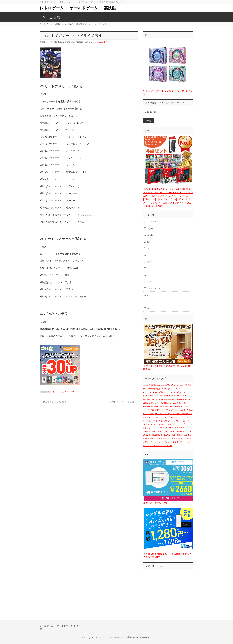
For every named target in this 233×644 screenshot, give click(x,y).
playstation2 (100, 42)
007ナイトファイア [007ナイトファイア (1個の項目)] (173, 389)
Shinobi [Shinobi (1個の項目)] (156, 428)
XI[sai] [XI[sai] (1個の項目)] (179, 431)
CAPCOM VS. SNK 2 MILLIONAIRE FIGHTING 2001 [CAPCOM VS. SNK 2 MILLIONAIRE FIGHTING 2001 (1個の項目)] (164, 396)
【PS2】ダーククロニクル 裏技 (123, 402)
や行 (149, 295)
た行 (149, 262)
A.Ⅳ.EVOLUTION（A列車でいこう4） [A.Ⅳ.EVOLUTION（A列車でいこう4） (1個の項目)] (158, 392)
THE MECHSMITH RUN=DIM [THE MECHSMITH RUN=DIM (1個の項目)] (170, 428)
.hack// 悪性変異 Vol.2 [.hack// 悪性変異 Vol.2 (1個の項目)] (152, 385)
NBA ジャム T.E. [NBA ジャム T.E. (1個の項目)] (161, 414)
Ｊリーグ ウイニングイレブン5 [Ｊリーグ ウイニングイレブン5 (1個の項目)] (161, 442)
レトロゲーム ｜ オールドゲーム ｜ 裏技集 (78, 8)
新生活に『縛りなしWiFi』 (157, 503)
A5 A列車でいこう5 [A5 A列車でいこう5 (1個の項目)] (182, 392)
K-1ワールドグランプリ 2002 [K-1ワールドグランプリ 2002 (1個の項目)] (167, 410)
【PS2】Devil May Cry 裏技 (53, 402)
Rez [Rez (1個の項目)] (173, 417)
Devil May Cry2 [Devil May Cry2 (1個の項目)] (152, 399)
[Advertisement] (168, 591)
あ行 (149, 242)
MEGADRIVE (153, 222)
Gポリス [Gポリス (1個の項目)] (182, 403)
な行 (149, 268)
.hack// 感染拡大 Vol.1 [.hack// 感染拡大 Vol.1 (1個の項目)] (169, 385)
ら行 (149, 302)
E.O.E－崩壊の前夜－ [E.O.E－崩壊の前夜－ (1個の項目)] (167, 399)
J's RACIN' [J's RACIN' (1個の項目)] (176, 406)
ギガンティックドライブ (63, 392)
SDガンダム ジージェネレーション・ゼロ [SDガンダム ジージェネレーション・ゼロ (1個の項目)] (160, 424)
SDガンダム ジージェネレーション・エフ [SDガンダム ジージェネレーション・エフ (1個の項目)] (175, 421)
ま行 (149, 282)
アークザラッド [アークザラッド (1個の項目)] (154, 438)
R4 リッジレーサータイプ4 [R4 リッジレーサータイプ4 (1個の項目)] (160, 417)
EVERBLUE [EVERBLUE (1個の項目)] (181, 399)
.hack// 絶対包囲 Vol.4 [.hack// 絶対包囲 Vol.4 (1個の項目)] (156, 389)
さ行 (149, 255)
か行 (108, 42)
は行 (149, 275)
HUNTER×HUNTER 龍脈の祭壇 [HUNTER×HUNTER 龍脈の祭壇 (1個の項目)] (156, 406)
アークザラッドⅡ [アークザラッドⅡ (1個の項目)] (168, 438)
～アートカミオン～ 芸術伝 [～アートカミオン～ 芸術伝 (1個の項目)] (161, 446)
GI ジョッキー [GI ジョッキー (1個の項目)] (154, 403)
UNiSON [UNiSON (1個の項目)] (154, 431)
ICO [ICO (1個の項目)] (170, 406)
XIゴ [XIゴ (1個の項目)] (184, 431)
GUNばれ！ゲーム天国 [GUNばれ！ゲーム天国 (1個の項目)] (170, 403)
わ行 (149, 308)
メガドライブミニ (155, 288)
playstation (151, 228)
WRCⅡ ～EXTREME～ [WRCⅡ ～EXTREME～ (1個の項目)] (167, 431)
